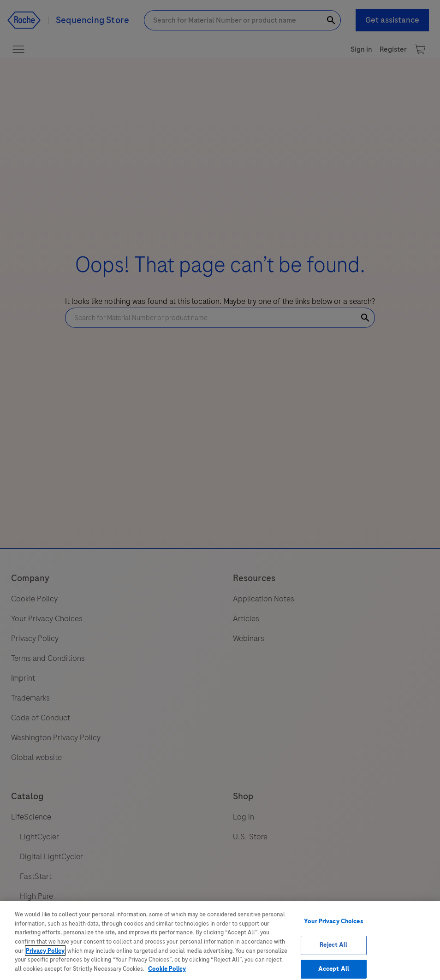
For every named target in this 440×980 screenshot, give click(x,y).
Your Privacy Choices (334, 927)
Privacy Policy (45, 956)
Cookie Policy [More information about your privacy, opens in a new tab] (167, 974)
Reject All (333, 950)
